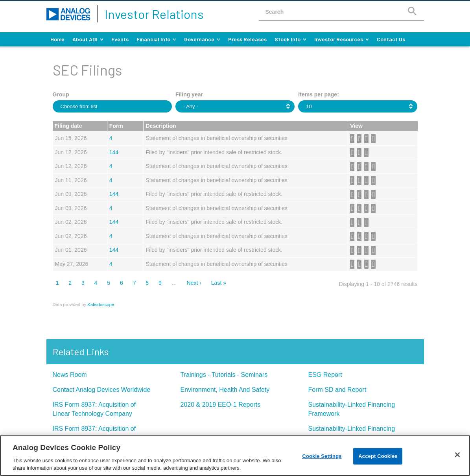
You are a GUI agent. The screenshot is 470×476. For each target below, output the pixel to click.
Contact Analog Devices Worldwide (102, 390)
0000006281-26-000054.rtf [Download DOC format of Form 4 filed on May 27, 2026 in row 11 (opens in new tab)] (361, 264)
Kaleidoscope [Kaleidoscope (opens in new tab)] (101, 304)
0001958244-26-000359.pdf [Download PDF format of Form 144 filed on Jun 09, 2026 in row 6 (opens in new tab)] (354, 195)
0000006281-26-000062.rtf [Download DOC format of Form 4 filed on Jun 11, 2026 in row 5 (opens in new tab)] (361, 180)
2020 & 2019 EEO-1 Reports (221, 405)
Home (57, 39)
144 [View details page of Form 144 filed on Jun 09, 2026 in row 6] (114, 194)
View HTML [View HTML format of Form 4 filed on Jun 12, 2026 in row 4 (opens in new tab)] (375, 167)
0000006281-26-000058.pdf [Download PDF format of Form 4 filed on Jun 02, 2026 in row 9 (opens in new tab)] (354, 236)
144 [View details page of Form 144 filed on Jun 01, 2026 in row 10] (114, 250)
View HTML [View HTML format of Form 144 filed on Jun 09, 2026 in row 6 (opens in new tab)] (375, 195)
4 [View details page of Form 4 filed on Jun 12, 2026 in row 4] (111, 166)
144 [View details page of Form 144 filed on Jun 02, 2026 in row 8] (114, 222)
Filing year (189, 94)
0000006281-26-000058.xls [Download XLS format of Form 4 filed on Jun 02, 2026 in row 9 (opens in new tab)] (368, 236)
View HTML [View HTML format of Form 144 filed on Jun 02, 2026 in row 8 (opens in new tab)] (368, 222)
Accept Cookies (378, 456)
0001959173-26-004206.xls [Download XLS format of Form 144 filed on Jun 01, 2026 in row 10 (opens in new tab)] (368, 250)
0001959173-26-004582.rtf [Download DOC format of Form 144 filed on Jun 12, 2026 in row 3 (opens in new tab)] (361, 152)
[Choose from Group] (84, 107)
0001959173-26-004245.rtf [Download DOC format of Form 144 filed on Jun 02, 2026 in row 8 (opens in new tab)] (361, 222)
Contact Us (391, 39)
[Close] (457, 455)
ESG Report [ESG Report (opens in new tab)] (325, 375)
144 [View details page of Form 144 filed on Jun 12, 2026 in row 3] (114, 152)
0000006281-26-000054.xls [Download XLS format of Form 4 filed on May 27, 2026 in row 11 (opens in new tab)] (368, 264)
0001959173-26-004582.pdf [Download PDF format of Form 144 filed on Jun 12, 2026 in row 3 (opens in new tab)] (354, 152)
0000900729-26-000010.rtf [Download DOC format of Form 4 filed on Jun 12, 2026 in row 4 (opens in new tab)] (361, 167)
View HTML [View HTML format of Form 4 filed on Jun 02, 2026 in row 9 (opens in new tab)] (375, 236)
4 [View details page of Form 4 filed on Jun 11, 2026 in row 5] (111, 180)
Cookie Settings (322, 456)
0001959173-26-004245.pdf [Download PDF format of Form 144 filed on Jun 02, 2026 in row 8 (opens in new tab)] (354, 222)
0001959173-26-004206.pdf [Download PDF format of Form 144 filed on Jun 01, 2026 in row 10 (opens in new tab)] (354, 250)
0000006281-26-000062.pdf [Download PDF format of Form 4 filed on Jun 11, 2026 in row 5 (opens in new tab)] (354, 180)
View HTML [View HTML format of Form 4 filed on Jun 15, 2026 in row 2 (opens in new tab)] (375, 139)
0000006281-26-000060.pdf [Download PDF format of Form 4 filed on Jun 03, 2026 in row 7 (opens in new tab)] (354, 208)
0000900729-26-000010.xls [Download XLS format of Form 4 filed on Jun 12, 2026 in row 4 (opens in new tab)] (368, 167)
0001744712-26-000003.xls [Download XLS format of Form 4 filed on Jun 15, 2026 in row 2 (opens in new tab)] (368, 139)
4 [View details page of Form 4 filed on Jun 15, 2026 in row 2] (111, 138)
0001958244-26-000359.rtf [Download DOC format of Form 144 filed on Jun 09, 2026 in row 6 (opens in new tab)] (361, 195)
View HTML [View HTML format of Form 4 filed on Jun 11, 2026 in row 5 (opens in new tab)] (375, 180)
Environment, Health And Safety (225, 390)
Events (120, 39)
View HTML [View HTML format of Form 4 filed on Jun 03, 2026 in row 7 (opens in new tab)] (375, 208)
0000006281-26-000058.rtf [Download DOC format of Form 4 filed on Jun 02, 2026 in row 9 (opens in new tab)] (361, 236)
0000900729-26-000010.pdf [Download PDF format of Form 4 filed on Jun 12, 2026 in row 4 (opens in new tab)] (354, 167)
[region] (235, 456)
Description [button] (161, 126)
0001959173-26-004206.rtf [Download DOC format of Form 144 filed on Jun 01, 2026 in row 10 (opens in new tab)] (361, 250)
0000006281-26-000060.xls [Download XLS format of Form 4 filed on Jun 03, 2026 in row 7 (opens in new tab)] (368, 208)
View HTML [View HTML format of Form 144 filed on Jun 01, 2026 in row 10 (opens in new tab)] (375, 250)
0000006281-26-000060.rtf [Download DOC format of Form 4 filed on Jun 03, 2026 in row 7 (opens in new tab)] (361, 208)
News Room (70, 375)
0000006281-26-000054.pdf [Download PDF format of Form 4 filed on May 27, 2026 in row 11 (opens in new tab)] (354, 264)
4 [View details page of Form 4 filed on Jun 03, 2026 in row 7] (111, 208)
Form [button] (116, 126)
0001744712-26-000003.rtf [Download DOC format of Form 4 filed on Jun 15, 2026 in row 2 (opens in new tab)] (361, 139)
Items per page (318, 94)
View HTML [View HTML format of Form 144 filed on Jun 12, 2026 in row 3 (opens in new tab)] (368, 152)
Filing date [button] (68, 126)
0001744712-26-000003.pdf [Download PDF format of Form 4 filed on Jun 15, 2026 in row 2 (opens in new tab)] (354, 139)
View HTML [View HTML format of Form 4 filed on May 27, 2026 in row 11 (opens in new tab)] (375, 264)
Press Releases (247, 39)
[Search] (412, 11)
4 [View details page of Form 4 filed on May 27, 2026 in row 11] (111, 264)
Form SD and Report (337, 390)
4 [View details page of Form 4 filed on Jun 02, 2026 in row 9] (111, 236)
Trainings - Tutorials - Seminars (224, 375)
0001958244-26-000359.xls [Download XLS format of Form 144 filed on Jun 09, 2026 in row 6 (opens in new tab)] (368, 195)
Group (61, 94)
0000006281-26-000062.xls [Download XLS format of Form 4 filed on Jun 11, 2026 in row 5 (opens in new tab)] (368, 180)
